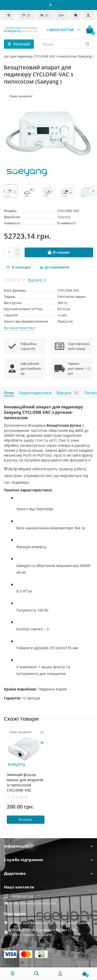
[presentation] (4, 191)
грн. (62, 15)
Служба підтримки (48, 860)
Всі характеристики (19, 328)
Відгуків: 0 (37, 280)
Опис (9, 393)
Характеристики (35, 393)
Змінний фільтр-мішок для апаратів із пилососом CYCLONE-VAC (25, 782)
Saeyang (64, 217)
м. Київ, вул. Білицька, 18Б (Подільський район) (50, 923)
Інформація (48, 846)
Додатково (48, 873)
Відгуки (68, 393)
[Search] (66, 44)
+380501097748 (21, 896)
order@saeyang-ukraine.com (33, 903)
